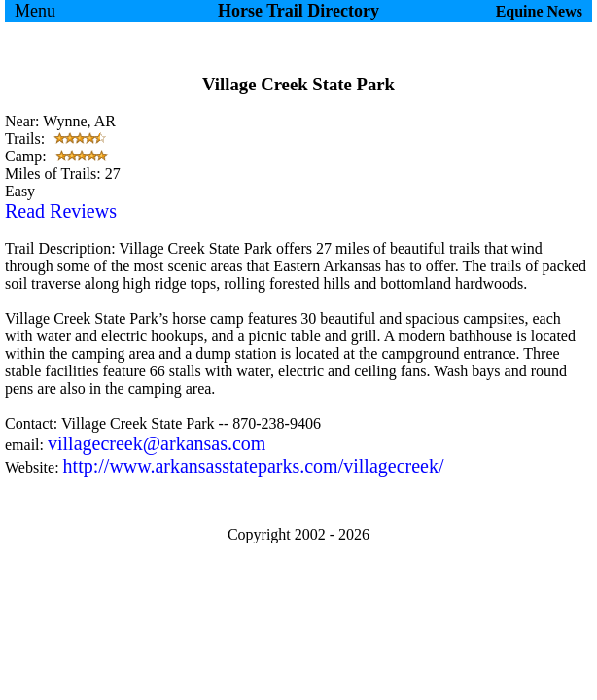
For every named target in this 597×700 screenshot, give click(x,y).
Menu (35, 11)
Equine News (539, 11)
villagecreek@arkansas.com (157, 443)
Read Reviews (61, 211)
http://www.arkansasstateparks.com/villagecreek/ (254, 466)
